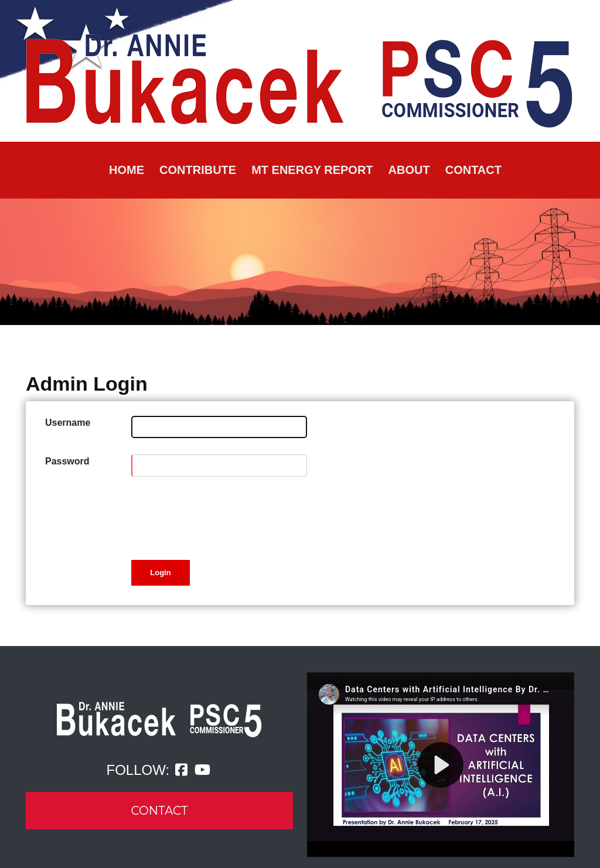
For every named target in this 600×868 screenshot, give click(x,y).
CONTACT (160, 811)
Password (67, 461)
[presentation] (220, 516)
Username (68, 423)
